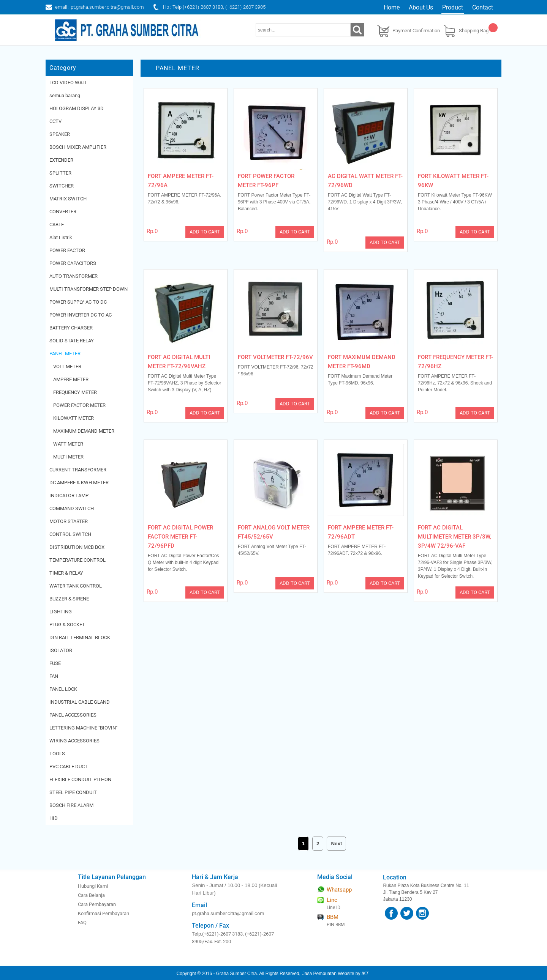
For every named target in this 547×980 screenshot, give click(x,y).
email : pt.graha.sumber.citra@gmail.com (100, 7)
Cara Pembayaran (97, 904)
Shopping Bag (474, 31)
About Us (421, 7)
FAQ (82, 922)
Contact (483, 7)
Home (392, 7)
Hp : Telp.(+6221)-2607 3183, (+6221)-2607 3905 (214, 7)
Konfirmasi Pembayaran (104, 913)
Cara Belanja (91, 895)
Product (453, 7)
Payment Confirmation (416, 31)
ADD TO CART (205, 232)
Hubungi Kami (93, 886)
